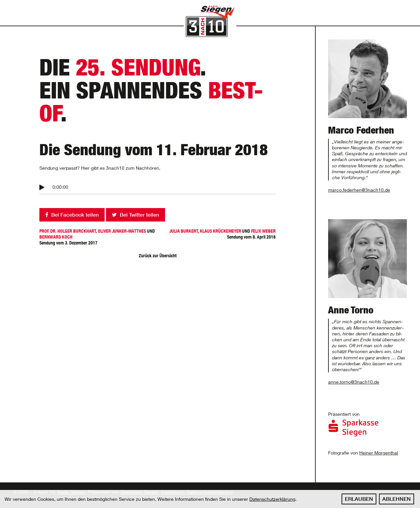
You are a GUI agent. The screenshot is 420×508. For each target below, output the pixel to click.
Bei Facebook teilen (72, 215)
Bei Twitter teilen (136, 215)
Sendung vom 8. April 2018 (217, 234)
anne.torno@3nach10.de (354, 382)
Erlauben (359, 499)
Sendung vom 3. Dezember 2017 (98, 237)
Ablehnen (397, 499)
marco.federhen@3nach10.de (359, 190)
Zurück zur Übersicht (158, 256)
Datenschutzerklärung (272, 499)
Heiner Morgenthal (379, 453)
